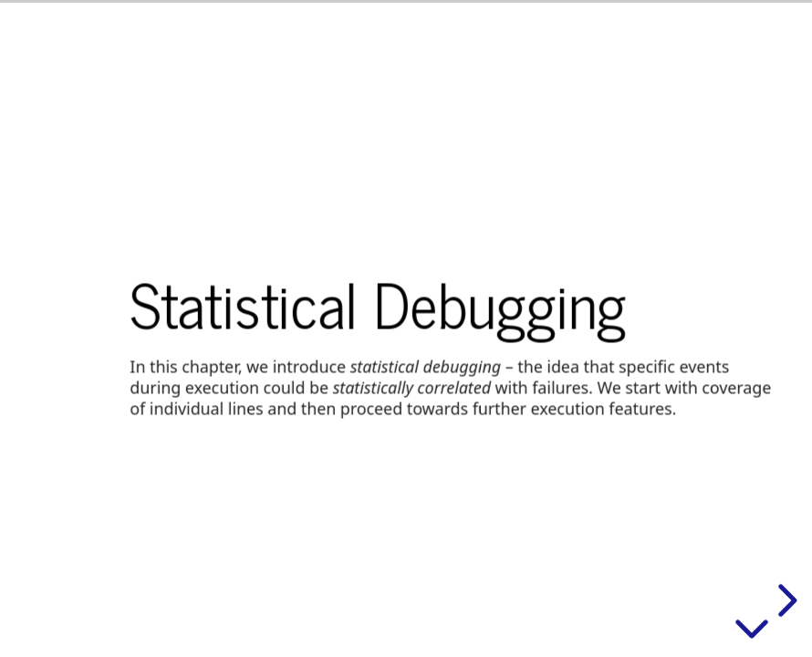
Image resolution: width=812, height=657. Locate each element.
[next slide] (785, 600)
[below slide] (752, 632)
